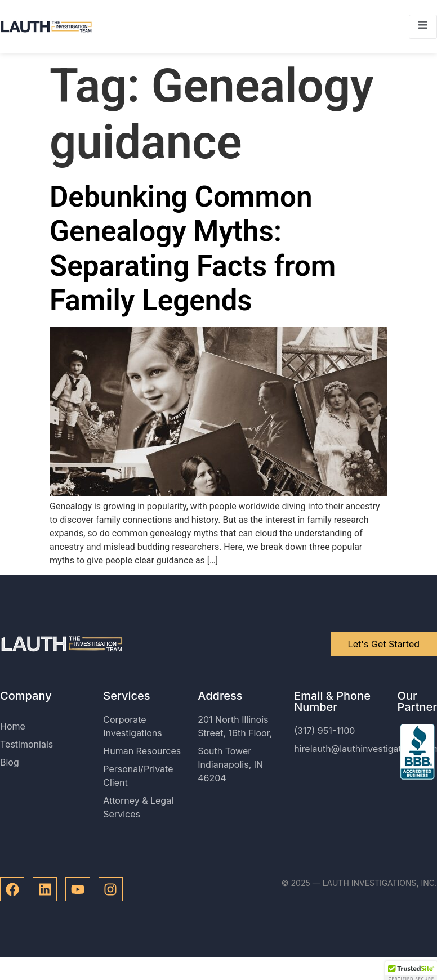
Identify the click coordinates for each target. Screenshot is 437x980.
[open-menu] (423, 27)
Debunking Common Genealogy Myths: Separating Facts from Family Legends (193, 249)
